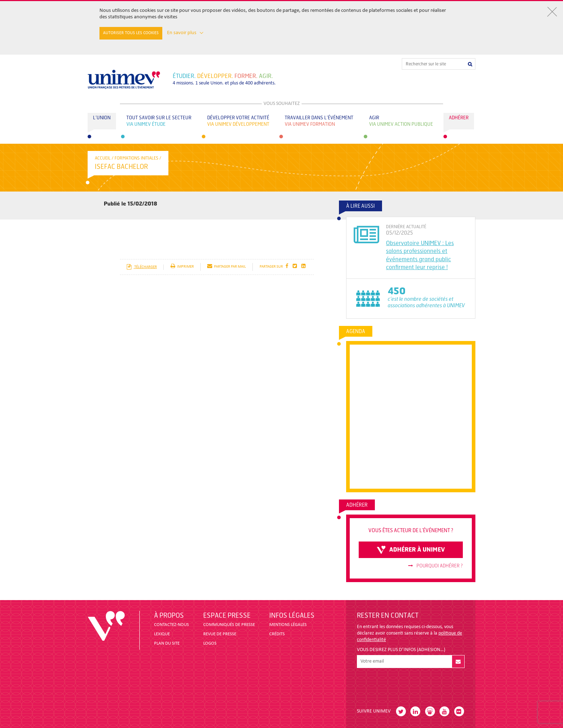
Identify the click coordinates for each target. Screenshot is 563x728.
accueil (103, 158)
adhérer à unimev (411, 550)
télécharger (142, 267)
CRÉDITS (277, 634)
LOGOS (210, 643)
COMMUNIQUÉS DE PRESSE (229, 625)
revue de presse (220, 634)
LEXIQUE (162, 634)
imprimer (182, 267)
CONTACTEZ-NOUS (171, 625)
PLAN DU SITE (167, 643)
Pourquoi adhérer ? (436, 566)
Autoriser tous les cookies (131, 33)
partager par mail (227, 267)
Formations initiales (136, 158)
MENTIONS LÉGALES (288, 625)
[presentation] (411, 685)
